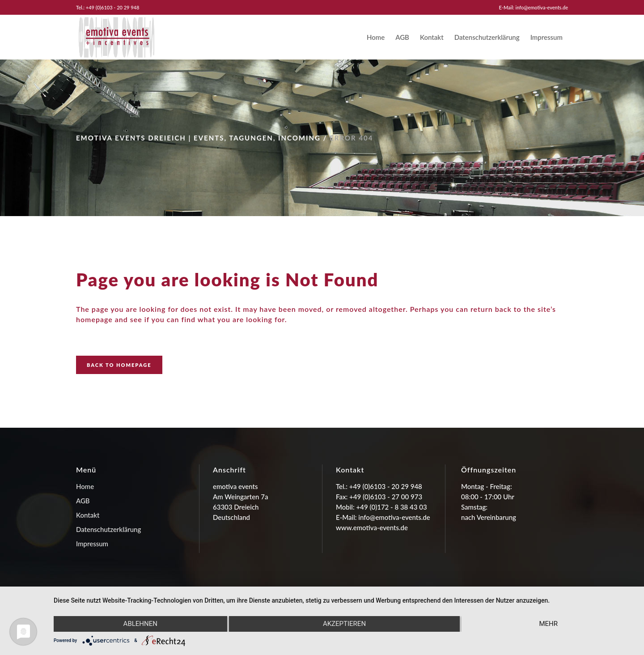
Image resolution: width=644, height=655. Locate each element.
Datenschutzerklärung (108, 529)
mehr (548, 624)
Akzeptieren (344, 624)
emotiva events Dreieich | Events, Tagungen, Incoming (198, 138)
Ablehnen (140, 624)
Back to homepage (119, 365)
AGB (83, 501)
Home (85, 486)
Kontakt (88, 515)
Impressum (92, 544)
